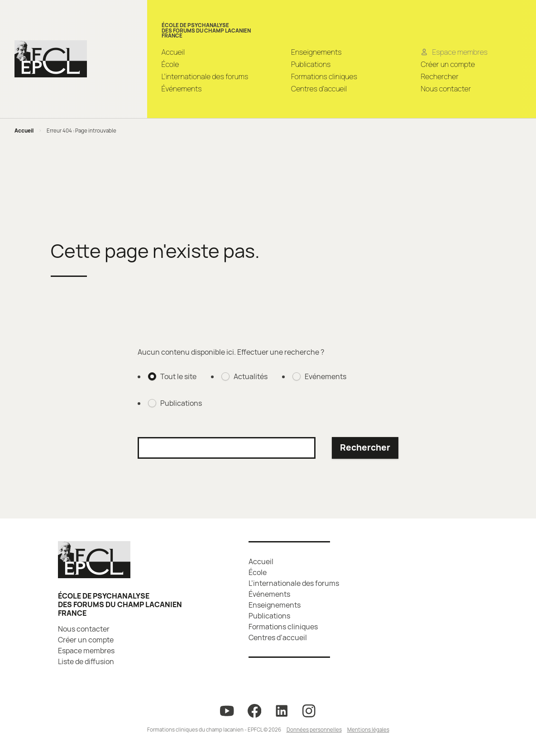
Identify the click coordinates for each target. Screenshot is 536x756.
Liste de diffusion (86, 661)
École (170, 64)
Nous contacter (446, 89)
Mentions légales (368, 730)
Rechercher (439, 76)
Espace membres (86, 651)
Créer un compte (448, 64)
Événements (182, 89)
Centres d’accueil (319, 89)
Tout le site (178, 376)
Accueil (173, 52)
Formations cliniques (324, 76)
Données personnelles (314, 730)
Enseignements (316, 52)
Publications (311, 64)
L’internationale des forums (205, 76)
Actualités (251, 376)
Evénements (325, 376)
